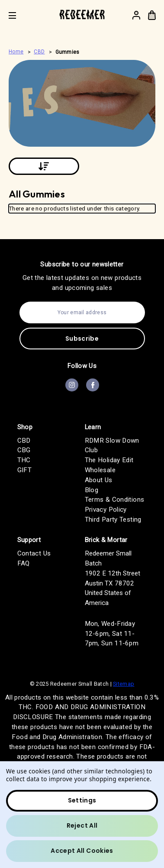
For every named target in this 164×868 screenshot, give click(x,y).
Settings (82, 800)
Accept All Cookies (82, 851)
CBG (24, 450)
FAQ (24, 563)
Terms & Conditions (115, 500)
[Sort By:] (44, 166)
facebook (93, 385)
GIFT (25, 470)
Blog (92, 490)
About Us (99, 480)
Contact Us (34, 553)
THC (24, 460)
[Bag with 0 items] (152, 15)
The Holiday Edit (109, 460)
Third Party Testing (113, 519)
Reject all (82, 825)
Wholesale (100, 470)
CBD (24, 441)
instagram (72, 385)
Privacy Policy (106, 510)
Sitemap (124, 684)
